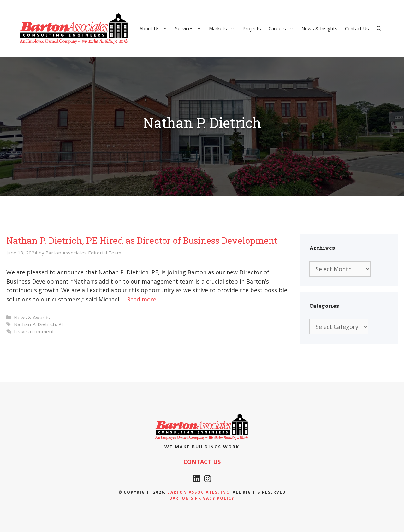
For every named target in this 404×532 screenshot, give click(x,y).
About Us (155, 28)
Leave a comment (34, 331)
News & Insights (319, 28)
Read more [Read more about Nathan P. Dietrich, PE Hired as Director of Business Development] (142, 299)
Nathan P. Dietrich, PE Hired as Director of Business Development (142, 240)
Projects (252, 28)
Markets (224, 28)
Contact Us (357, 28)
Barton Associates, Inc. (199, 492)
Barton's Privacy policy (202, 498)
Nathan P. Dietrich (35, 324)
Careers (283, 28)
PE (61, 324)
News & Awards (32, 317)
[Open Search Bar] (379, 28)
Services (190, 28)
